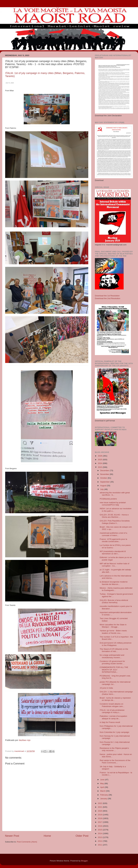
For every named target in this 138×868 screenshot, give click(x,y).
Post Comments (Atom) (27, 842)
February (104, 795)
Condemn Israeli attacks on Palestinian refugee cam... (112, 705)
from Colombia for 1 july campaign (114, 732)
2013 (100, 837)
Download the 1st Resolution (107, 296)
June (103, 780)
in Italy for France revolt (110, 722)
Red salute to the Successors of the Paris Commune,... (115, 761)
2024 (100, 463)
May (102, 783)
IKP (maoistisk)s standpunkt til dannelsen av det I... (113, 553)
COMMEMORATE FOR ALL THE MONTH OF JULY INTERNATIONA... (114, 670)
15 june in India (106, 688)
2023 (100, 467)
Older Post (82, 836)
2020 (100, 811)
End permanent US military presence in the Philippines (116, 644)
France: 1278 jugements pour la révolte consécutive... (113, 540)
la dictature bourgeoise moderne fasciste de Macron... (114, 583)
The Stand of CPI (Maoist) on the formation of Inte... (114, 650)
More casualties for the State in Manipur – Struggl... (113, 626)
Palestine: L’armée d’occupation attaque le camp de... (113, 717)
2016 (100, 826)
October (104, 478)
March (103, 791)
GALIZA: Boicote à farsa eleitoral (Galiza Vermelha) (114, 601)
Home (47, 836)
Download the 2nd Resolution (108, 298)
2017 (100, 822)
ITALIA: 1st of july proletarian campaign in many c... (112, 711)
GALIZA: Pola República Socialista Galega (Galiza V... (115, 522)
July (102, 489)
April (102, 787)
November (105, 474)
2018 (100, 818)
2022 (100, 803)
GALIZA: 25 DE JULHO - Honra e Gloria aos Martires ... (114, 516)
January (104, 799)
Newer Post (12, 836)
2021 (100, 807)
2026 (100, 456)
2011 (100, 845)
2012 (100, 841)
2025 (100, 460)
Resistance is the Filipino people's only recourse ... (114, 749)
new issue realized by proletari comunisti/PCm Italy (113, 504)
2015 (100, 830)
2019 (100, 815)
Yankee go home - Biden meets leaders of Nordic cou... (113, 632)
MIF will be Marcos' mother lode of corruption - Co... (114, 565)
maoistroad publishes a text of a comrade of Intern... (113, 534)
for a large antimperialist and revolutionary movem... (112, 656)
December (105, 470)
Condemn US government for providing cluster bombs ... (112, 662)
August (103, 486)
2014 (100, 833)
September (105, 482)
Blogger (84, 861)
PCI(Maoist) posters (108, 499)
